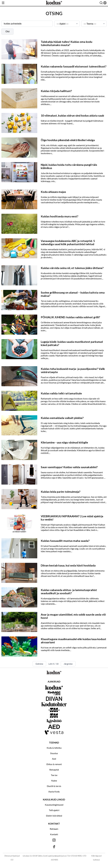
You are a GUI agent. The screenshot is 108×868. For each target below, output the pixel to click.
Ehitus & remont (54, 764)
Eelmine (39, 664)
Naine (54, 781)
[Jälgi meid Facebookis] (54, 847)
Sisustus (54, 753)
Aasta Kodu (54, 791)
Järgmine (68, 664)
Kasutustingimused (54, 805)
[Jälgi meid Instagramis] (54, 840)
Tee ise (54, 775)
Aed (54, 759)
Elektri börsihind (54, 816)
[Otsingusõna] (27, 24)
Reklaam (54, 829)
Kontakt (54, 834)
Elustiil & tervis (54, 786)
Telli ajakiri (54, 810)
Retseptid (54, 770)
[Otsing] (101, 3)
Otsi (7, 31)
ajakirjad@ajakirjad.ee (57, 856)
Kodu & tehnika (54, 748)
